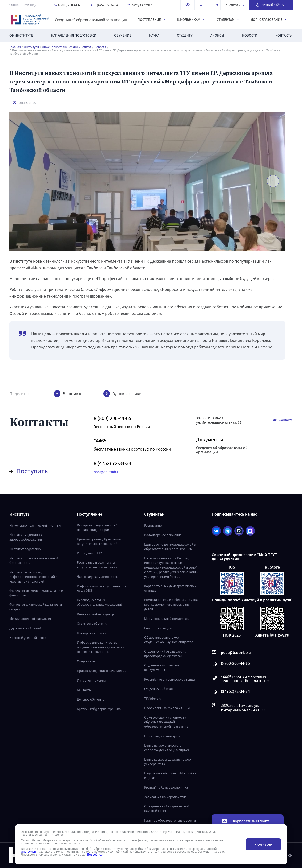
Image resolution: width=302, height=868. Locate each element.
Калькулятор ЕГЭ (90, 553)
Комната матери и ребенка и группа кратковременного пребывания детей (171, 604)
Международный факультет (30, 618)
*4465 (100, 441)
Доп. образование (269, 20)
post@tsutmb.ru (140, 5)
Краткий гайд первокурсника (99, 709)
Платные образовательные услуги (170, 820)
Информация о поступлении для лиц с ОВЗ (101, 588)
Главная (15, 47)
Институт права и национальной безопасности (34, 560)
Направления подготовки (74, 35)
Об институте (21, 35)
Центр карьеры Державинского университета (168, 762)
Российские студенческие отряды (170, 679)
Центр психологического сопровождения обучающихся (167, 748)
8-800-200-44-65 (231, 664)
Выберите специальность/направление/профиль (97, 527)
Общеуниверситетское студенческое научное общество (169, 640)
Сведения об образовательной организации (91, 20)
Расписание (153, 525)
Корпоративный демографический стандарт (170, 588)
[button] (272, 181)
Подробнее (95, 854)
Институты (235, 5)
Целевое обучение (91, 699)
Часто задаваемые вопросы (98, 577)
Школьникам (191, 20)
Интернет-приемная (92, 680)
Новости (250, 35)
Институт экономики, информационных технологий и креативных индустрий (33, 577)
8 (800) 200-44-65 (68, 5)
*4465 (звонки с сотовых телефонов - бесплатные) (240, 678)
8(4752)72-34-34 (231, 692)
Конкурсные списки (92, 633)
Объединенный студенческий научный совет (167, 808)
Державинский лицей (25, 628)
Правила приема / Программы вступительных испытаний (99, 541)
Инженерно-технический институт (67, 47)
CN (290, 855)
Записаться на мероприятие (165, 797)
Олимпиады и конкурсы (162, 736)
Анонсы (217, 35)
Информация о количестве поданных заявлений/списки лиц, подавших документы (102, 647)
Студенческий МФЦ (159, 689)
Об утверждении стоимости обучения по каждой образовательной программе (166, 722)
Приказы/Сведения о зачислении (102, 671)
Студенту (185, 35)
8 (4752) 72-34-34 (104, 5)
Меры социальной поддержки (167, 618)
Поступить (29, 471)
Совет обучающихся (159, 628)
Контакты (284, 35)
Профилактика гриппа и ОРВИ (167, 708)
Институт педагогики (25, 549)
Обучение (123, 35)
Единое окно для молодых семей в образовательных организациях (170, 547)
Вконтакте (283, 420)
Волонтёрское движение (163, 535)
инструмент (29, 851)
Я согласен (263, 844)
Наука (154, 35)
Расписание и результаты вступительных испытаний (97, 565)
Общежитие (86, 661)
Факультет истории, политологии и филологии (36, 593)
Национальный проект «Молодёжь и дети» (170, 775)
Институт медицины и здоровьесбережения (26, 537)
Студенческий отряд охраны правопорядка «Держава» (165, 654)
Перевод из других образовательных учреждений (100, 602)
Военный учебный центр (28, 638)
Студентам (228, 20)
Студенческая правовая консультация (162, 668)
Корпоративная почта (246, 821)
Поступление (151, 20)
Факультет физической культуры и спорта (36, 607)
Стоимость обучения (92, 623)
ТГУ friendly (153, 698)
